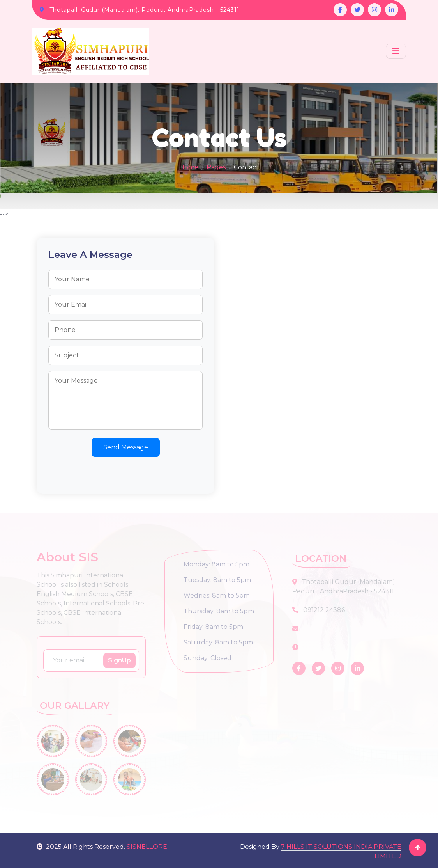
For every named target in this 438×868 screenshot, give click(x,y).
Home (189, 167)
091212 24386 (319, 610)
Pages (216, 167)
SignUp (119, 660)
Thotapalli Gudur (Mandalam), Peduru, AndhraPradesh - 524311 (145, 10)
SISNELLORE (147, 847)
